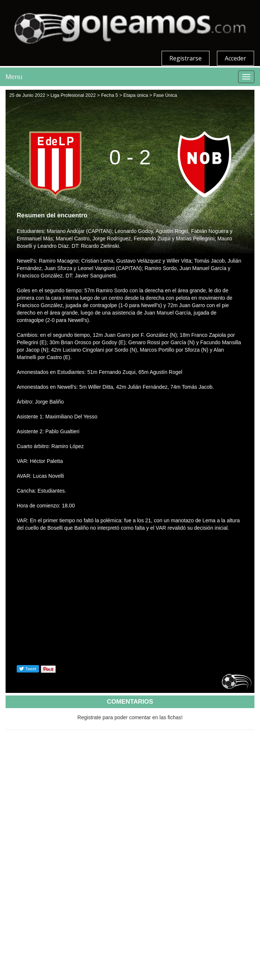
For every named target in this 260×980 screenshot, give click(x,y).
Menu (14, 77)
